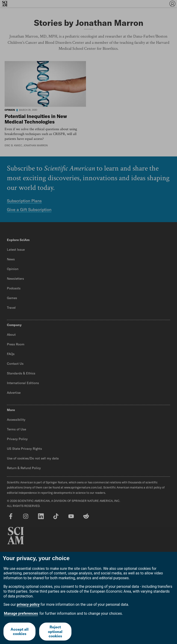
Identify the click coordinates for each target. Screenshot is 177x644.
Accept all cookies (20, 631)
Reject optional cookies (55, 631)
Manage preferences (21, 613)
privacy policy (28, 604)
